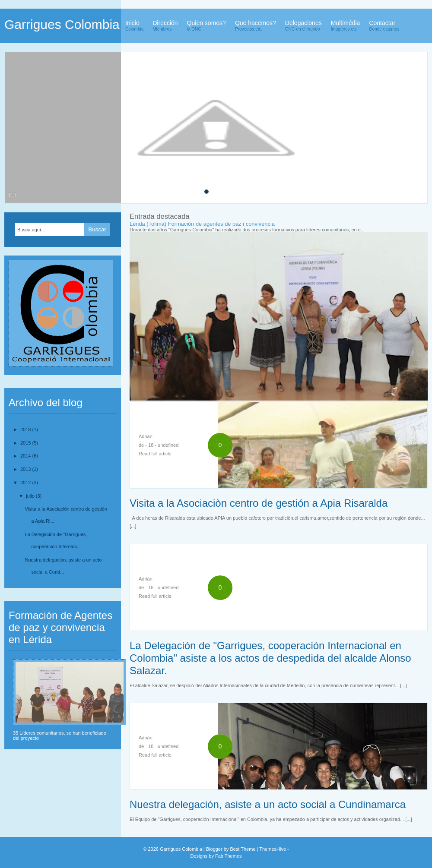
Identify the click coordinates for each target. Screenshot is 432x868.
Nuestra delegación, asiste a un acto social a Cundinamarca (268, 804)
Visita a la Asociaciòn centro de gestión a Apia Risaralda (259, 503)
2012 (26, 483)
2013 (26, 469)
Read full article (155, 454)
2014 (26, 456)
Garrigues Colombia (62, 24)
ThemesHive (273, 849)
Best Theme (243, 849)
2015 (26, 443)
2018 (26, 429)
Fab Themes (229, 856)
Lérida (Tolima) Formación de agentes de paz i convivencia (202, 224)
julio (31, 496)
